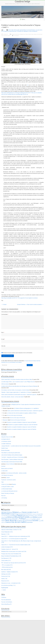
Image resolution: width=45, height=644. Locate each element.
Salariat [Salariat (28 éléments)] (3, 521)
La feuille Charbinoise (6, 444)
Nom (3, 332)
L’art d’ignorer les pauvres (7, 475)
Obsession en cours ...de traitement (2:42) (11, 583)
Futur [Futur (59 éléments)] (24, 516)
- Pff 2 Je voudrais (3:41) (7, 565)
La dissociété (4, 471)
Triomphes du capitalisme (23, 31)
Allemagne (13, 34)
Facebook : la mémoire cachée (9, 480)
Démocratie (11, 30)
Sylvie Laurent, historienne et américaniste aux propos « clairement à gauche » (19, 395)
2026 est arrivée (5, 384)
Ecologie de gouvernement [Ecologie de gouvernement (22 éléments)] (21, 514)
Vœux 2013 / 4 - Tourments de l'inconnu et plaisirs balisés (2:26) (16, 545)
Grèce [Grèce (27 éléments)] (27, 516)
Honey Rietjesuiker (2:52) (7, 532)
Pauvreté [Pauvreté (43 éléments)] (15, 519)
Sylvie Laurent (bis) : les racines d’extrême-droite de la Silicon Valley (17, 379)
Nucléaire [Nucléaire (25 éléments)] (40, 517)
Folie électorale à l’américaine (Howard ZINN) (12, 462)
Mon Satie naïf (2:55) (6, 570)
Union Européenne (33, 31)
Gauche (30, 34)
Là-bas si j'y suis (5, 484)
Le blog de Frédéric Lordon (8, 487)
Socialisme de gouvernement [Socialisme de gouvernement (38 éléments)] (24, 521)
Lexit (37, 34)
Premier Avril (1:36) (6, 576)
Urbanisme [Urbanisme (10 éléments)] (3, 523)
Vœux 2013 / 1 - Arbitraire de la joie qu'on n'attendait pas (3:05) (16, 536)
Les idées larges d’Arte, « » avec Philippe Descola (18, 382)
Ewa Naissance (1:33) (6, 558)
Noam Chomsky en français (8, 493)
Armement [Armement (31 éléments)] (10, 512)
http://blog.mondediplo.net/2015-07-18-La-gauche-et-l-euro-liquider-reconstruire (19, 298)
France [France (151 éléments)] (19, 515)
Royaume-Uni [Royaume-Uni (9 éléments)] (28, 519)
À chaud (4, 304)
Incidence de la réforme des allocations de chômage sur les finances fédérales (19, 386)
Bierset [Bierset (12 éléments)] (20, 512)
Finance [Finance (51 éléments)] (14, 516)
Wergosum (5, 420)
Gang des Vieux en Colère (7, 437)
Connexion (4, 597)
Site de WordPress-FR (6, 604)
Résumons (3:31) (5, 581)
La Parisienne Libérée (6, 441)
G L (4, 30)
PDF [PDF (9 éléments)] (18, 519)
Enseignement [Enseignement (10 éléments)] (34, 514)
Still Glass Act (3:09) (6, 574)
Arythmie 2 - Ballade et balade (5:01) (10, 572)
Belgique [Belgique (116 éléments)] (16, 512)
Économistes (17, 34)
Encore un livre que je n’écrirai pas (15, 415)
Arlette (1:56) (4, 579)
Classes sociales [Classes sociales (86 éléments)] (27, 512)
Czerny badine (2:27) (6, 561)
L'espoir (8, 478)
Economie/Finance (31, 30)
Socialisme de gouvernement (10, 31)
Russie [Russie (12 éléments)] (32, 519)
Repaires (14, 484)
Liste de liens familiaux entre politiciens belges (12, 455)
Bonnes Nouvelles (5, 450)
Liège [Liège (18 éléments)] (6, 517)
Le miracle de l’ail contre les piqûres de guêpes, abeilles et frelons (22, 413)
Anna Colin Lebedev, (12, 397)
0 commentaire (15, 36)
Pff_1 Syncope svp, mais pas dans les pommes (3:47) (14, 563)
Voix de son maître (7, 36)
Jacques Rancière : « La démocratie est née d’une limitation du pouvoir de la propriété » (21, 446)
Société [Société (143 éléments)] (35, 520)
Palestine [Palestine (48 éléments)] (4, 519)
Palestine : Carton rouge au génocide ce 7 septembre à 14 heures (16, 392)
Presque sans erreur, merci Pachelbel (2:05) (11, 554)
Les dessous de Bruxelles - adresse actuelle (17, 473)
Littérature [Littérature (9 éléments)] (3, 517)
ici (28, 85)
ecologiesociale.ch (6, 439)
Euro (24, 34)
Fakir (2, 482)
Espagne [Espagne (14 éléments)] (39, 514)
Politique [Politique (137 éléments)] (22, 519)
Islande (35, 34)
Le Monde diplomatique (7, 489)
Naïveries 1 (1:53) (5, 534)
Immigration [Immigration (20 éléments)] (31, 516)
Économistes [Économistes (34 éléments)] (29, 522)
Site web (3, 346)
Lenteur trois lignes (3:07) (7, 547)
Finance (27, 34)
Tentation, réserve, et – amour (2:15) (10, 549)
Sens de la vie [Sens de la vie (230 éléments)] (11, 520)
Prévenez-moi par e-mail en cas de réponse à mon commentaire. (17, 353)
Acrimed (3, 466)
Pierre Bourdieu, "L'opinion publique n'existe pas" (12, 459)
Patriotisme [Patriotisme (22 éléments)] (10, 519)
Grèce (32, 34)
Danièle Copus (5, 448)
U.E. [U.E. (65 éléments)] (42, 521)
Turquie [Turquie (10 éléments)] (40, 521)
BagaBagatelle (5, 588)
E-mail (3, 339)
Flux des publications (6, 600)
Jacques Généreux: (30, 304)
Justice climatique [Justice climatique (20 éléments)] (38, 516)
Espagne (21, 34)
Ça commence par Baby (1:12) (8, 585)
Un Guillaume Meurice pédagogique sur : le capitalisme (26, 408)
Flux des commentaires (7, 602)
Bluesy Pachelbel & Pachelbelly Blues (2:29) (11, 556)
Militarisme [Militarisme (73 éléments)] (11, 517)
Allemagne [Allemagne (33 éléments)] (4, 512)
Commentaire (5, 314)
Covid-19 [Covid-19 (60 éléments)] (36, 512)
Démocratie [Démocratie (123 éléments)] (5, 514)
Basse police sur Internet (7, 469)
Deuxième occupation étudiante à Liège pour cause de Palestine (22, 422)
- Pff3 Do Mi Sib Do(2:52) (7, 567)
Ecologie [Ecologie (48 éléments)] (12, 514)
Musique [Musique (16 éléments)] (31, 517)
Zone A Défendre (11, 464)
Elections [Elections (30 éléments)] (30, 514)
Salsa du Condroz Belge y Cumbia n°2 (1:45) (11, 530)
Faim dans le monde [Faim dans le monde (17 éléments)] (7, 516)
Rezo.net (3, 496)
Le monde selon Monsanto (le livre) (9, 491)
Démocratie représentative (20, 30)
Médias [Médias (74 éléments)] (35, 517)
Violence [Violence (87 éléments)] (8, 522)
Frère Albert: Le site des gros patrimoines (11, 453)
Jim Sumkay (4, 498)
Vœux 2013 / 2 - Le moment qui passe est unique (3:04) (14, 539)
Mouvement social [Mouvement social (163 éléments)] (22, 517)
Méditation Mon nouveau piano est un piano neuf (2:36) (14, 551)
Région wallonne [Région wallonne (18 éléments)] (37, 519)
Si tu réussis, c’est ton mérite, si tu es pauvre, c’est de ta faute (15, 390)
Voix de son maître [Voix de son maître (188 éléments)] (18, 522)
